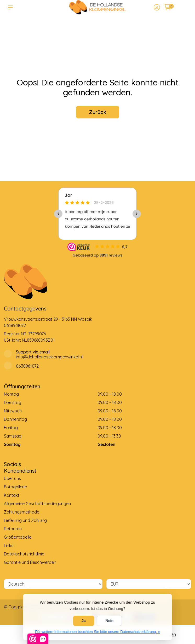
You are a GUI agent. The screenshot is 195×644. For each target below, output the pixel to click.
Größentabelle (18, 537)
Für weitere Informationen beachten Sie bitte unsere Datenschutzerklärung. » (97, 632)
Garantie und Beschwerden (30, 562)
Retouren (13, 529)
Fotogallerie (15, 487)
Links (9, 545)
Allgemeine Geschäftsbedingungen (37, 504)
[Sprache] (53, 584)
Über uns (12, 478)
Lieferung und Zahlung (25, 520)
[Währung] (149, 584)
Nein (110, 621)
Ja (84, 621)
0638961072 (15, 325)
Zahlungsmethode (22, 512)
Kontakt (12, 495)
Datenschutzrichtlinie (24, 554)
